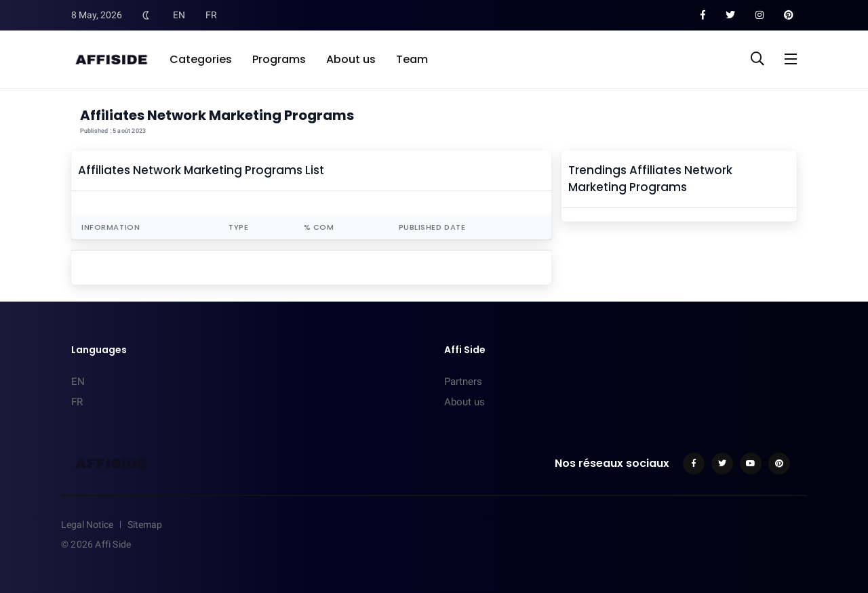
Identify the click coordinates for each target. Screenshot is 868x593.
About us (351, 59)
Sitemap (145, 525)
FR (211, 15)
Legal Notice (87, 525)
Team (412, 59)
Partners (463, 382)
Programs (279, 59)
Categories (201, 59)
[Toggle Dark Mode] (146, 15)
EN (179, 15)
